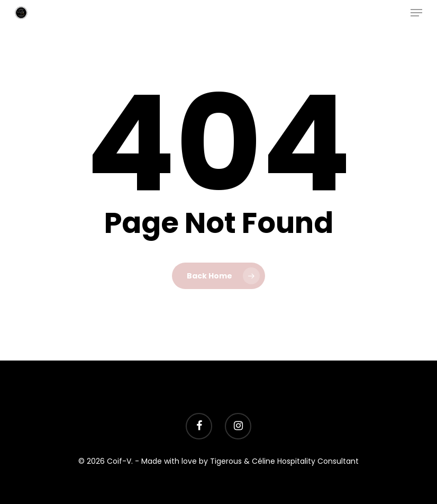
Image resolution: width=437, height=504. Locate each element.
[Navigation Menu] (416, 13)
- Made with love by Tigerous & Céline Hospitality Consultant (247, 461)
